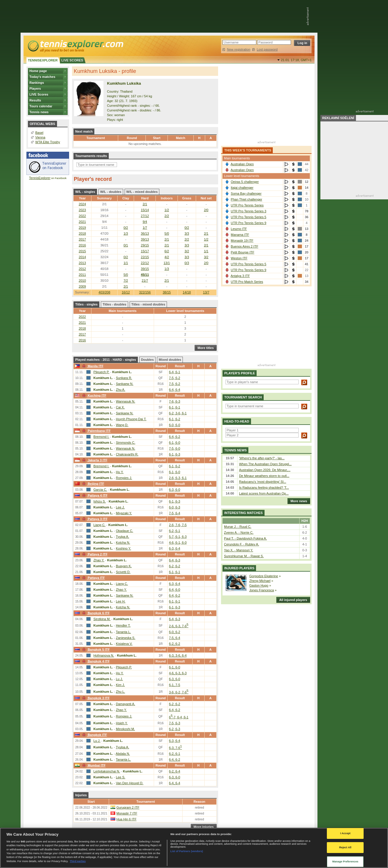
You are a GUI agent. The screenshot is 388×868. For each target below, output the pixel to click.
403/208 (104, 292)
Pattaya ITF (93, 578)
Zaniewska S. (126, 638)
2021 (82, 222)
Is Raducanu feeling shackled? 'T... (264, 488)
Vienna (40, 137)
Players (35, 89)
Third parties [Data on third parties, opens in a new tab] (78, 861)
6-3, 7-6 (175, 748)
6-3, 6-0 (175, 490)
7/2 (126, 281)
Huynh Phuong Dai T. (131, 419)
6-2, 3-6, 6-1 (178, 413)
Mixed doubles (170, 360)
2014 (82, 257)
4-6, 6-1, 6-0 (178, 542)
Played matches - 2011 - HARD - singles (106, 360)
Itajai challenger (242, 188)
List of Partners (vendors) (187, 851)
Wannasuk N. (126, 401)
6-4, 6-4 (175, 390)
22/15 (145, 257)
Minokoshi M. (125, 729)
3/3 (187, 233)
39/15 (145, 269)
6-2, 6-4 (175, 771)
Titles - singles (86, 304)
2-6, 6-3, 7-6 (179, 626)
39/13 (145, 239)
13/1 (167, 263)
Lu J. (119, 679)
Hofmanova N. (104, 655)
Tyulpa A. (122, 537)
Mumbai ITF (93, 765)
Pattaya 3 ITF (94, 519)
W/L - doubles (111, 192)
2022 (82, 216)
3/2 (187, 251)
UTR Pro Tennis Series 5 (249, 217)
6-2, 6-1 (175, 531)
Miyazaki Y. (124, 513)
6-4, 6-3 (175, 560)
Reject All (345, 847)
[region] (194, 848)
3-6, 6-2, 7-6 (179, 692)
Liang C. (99, 525)
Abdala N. (123, 754)
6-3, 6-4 (175, 548)
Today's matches (42, 77)
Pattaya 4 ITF (94, 495)
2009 (82, 286)
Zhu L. (120, 692)
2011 (82, 275)
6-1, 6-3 (175, 454)
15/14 (145, 210)
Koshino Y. (123, 548)
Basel (39, 133)
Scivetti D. (123, 572)
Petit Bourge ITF (242, 252)
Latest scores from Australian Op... (264, 493)
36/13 (145, 233)
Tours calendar (41, 106)
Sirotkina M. (102, 619)
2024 (82, 204)
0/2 (126, 228)
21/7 (145, 281)
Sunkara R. (124, 378)
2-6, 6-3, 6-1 (178, 478)
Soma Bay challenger (246, 193)
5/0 (167, 233)
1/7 (145, 228)
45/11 (145, 275)
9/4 (145, 222)
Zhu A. (121, 390)
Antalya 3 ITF (240, 276)
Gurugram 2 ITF (128, 807)
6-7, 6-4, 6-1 (179, 717)
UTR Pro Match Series (247, 282)
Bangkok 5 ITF (95, 650)
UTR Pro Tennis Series (247, 205)
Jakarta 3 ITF (94, 460)
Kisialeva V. (124, 644)
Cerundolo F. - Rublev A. (241, 544)
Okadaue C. (124, 531)
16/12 (126, 292)
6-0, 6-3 (175, 507)
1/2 (167, 210)
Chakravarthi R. (127, 454)
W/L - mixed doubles (142, 192)
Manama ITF (240, 235)
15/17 (145, 251)
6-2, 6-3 (175, 729)
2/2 (167, 216)
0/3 (187, 263)
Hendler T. (123, 625)
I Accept (345, 833)
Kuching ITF (94, 395)
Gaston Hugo (259, 585)
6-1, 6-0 (175, 443)
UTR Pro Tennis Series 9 (249, 223)
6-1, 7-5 (175, 685)
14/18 (187, 292)
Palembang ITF (96, 431)
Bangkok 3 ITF (95, 698)
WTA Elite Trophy (48, 142)
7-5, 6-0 (175, 448)
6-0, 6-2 (175, 632)
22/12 (145, 263)
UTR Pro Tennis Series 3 (249, 211)
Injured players (239, 568)
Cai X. (120, 407)
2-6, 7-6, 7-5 (178, 525)
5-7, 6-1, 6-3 (178, 537)
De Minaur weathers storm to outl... (264, 476)
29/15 (145, 245)
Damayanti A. (125, 704)
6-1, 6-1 (175, 407)
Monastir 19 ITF (242, 241)
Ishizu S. (100, 501)
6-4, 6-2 (175, 437)
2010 (82, 281)
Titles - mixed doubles (148, 304)
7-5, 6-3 (175, 723)
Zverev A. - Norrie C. (239, 533)
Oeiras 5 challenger (245, 182)
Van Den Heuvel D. (129, 783)
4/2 (167, 257)
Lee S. (121, 777)
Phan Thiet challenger (246, 199)
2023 (82, 210)
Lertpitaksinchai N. (107, 771)
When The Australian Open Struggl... (265, 464)
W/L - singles (85, 192)
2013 (82, 263)
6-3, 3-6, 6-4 (178, 655)
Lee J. (120, 507)
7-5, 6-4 (175, 513)
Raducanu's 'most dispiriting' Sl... (262, 482)
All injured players (292, 600)
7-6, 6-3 (175, 401)
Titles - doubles (114, 304)
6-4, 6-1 (175, 372)
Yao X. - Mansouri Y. (239, 550)
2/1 (145, 204)
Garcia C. (100, 490)
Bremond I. (101, 437)
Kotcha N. (123, 542)
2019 (82, 228)
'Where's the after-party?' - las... (262, 458)
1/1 (206, 251)
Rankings (37, 83)
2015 (82, 251)
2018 (82, 233)
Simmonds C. (126, 443)
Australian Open (242, 164)
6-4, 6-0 (175, 590)
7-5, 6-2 (175, 378)
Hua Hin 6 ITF (126, 819)
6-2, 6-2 (175, 566)
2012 (82, 269)
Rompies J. (124, 478)
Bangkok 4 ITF (95, 661)
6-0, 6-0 (175, 425)
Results (35, 100)
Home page (38, 71)
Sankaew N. (124, 384)
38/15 (167, 292)
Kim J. (120, 685)
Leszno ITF (239, 229)
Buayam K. (124, 566)
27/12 (145, 216)
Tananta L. (123, 632)
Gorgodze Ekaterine (264, 576)
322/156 (145, 292)
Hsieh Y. (122, 723)
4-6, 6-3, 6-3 (178, 673)
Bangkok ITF (94, 735)
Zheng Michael (260, 581)
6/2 (167, 251)
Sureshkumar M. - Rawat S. (244, 556)
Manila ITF (92, 366)
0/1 (126, 245)
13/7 (206, 292)
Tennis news (39, 112)
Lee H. (121, 601)
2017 (82, 239)
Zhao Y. (99, 560)
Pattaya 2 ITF (94, 554)
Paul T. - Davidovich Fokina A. (245, 538)
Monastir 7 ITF (127, 813)
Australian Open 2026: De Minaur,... (265, 470)
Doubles (147, 360)
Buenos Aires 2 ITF (245, 246)
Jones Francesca (262, 590)
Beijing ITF (92, 484)
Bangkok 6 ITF (95, 613)
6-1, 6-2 (175, 419)
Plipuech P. (101, 372)
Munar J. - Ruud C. (238, 527)
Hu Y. (120, 472)
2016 (82, 245)
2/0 (206, 210)
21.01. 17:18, (296, 60)
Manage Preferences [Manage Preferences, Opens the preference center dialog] (345, 862)
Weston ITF (239, 258)
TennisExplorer (40, 178)
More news (297, 501)
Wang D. (122, 425)
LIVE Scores (39, 94)
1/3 (126, 233)
